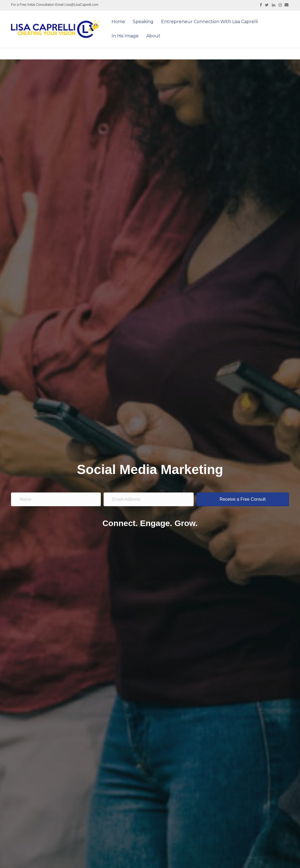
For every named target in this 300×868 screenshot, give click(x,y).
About (153, 36)
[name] (56, 499)
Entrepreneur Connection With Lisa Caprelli (210, 22)
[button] (243, 499)
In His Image (125, 36)
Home (118, 22)
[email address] (148, 499)
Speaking (143, 22)
